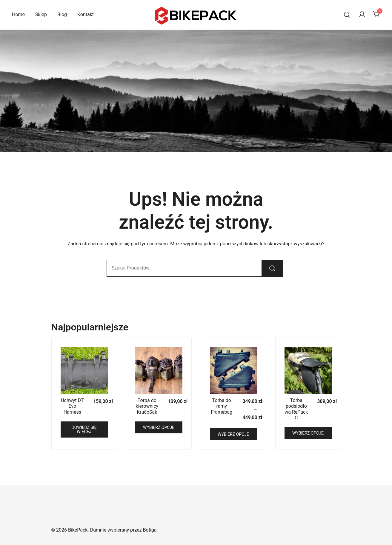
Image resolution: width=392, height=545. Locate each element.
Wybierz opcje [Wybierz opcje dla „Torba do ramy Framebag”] (233, 434)
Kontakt (86, 14)
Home (18, 14)
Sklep (41, 14)
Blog (62, 14)
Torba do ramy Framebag (222, 406)
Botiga (150, 530)
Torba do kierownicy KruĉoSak (147, 406)
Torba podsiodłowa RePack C (296, 409)
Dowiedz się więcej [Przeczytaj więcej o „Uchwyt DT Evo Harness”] (84, 429)
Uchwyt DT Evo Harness (72, 406)
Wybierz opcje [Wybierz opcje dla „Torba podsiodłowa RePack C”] (308, 433)
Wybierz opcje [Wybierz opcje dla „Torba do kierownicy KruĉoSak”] (159, 427)
